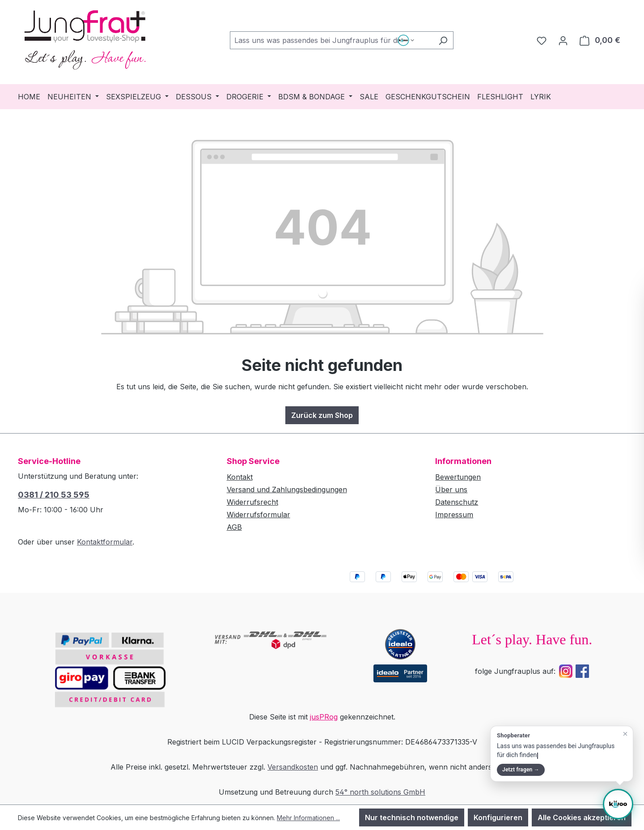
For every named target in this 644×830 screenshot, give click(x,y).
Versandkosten (293, 767)
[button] (562, 754)
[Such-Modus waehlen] (407, 40)
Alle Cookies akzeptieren (582, 817)
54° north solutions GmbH (380, 792)
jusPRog (324, 717)
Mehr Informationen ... (308, 818)
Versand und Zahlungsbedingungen (287, 489)
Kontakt (240, 477)
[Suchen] (443, 40)
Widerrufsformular (258, 515)
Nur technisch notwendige (412, 817)
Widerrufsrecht (252, 502)
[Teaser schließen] (625, 734)
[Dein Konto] (563, 40)
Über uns (451, 489)
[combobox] (331, 40)
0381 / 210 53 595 (54, 495)
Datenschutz (457, 502)
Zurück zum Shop (322, 415)
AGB (234, 527)
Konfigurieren (498, 817)
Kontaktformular (105, 542)
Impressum (454, 515)
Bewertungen (458, 477)
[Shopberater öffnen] (618, 804)
